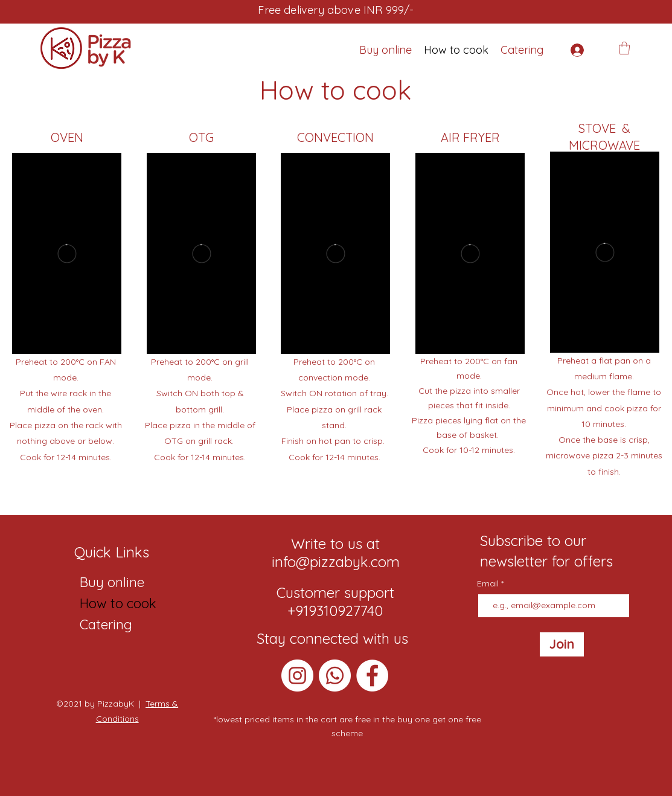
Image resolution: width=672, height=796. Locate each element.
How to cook (111, 603)
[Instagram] (297, 676)
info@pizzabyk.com (336, 562)
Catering (106, 624)
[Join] (562, 644)
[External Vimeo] (67, 253)
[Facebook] (372, 676)
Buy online (111, 582)
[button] (624, 48)
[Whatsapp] (335, 676)
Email (489, 583)
